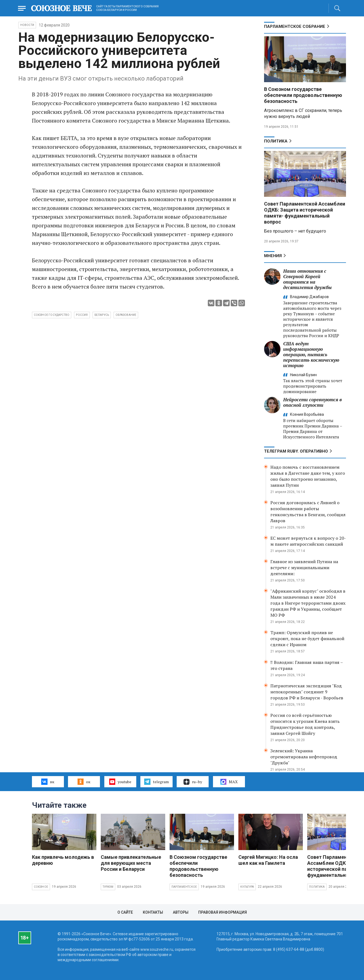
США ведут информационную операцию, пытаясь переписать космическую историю (311, 354)
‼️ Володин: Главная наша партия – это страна (307, 665)
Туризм (108, 887)
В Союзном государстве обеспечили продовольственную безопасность (303, 95)
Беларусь (102, 315)
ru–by (193, 782)
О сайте (125, 912)
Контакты (153, 912)
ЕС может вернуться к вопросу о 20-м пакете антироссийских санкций (308, 541)
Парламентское (184, 887)
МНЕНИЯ (273, 256)
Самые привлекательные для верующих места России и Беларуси (131, 863)
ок (84, 782)
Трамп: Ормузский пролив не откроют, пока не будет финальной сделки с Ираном (307, 639)
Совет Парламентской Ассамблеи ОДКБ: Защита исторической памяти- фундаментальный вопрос (305, 213)
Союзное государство (52, 315)
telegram (156, 782)
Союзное (41, 887)
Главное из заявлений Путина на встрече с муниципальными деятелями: (304, 568)
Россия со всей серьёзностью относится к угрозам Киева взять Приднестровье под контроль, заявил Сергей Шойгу (305, 724)
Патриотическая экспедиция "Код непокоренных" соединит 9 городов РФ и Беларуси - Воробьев (307, 692)
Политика (276, 141)
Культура (247, 887)
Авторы (181, 912)
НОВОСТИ (27, 25)
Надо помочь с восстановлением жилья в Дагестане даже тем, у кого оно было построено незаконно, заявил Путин (308, 476)
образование (126, 315)
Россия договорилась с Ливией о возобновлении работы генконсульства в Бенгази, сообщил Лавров (308, 512)
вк (48, 782)
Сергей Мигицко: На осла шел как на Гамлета (268, 860)
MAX (229, 782)
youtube (120, 782)
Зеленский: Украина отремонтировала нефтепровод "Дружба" (304, 757)
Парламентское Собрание (295, 26)
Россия (82, 315)
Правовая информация (223, 912)
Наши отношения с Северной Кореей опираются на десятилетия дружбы (307, 279)
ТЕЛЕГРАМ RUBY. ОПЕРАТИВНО (296, 451)
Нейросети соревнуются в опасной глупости (313, 402)
